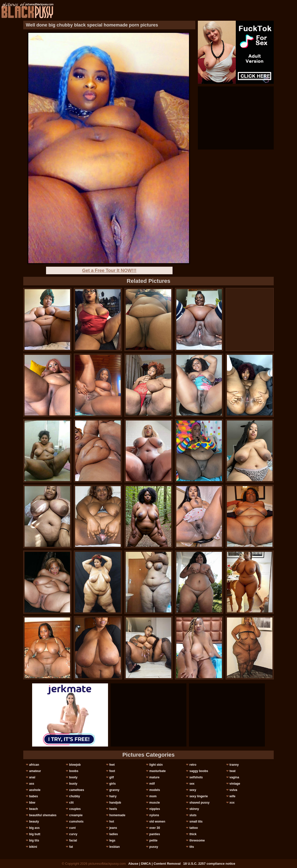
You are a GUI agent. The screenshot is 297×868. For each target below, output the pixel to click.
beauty (34, 822)
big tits (34, 840)
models (155, 790)
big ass (34, 828)
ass (32, 784)
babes (34, 796)
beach (34, 809)
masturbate (157, 771)
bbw (32, 803)
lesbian (114, 847)
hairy (113, 796)
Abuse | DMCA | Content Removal (154, 864)
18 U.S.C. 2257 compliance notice (209, 864)
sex (192, 784)
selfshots (196, 777)
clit (71, 803)
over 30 (155, 828)
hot (112, 822)
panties (155, 834)
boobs (74, 771)
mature (154, 777)
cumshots (77, 822)
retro (193, 765)
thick (193, 834)
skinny (194, 809)
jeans (113, 828)
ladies (114, 834)
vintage (235, 784)
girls (112, 784)
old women (157, 822)
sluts (193, 815)
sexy (193, 790)
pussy (154, 847)
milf (152, 784)
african (34, 765)
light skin (156, 765)
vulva (233, 790)
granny (114, 790)
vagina (234, 777)
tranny (234, 765)
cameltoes (77, 790)
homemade (117, 815)
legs (112, 840)
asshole (35, 790)
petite (153, 840)
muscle (154, 803)
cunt (72, 828)
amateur (35, 771)
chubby (75, 796)
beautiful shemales (43, 815)
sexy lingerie (199, 796)
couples (75, 809)
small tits (196, 822)
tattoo (194, 828)
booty (73, 777)
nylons (154, 815)
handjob (115, 803)
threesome (197, 840)
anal (32, 777)
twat (232, 771)
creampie (76, 815)
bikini (33, 847)
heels (113, 809)
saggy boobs (199, 771)
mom (153, 796)
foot (112, 771)
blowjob (75, 765)
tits (192, 847)
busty (73, 784)
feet (112, 765)
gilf (112, 777)
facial (73, 840)
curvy (73, 834)
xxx (232, 803)
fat (71, 847)
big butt (35, 834)
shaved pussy (199, 803)
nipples (155, 809)
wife (232, 796)
